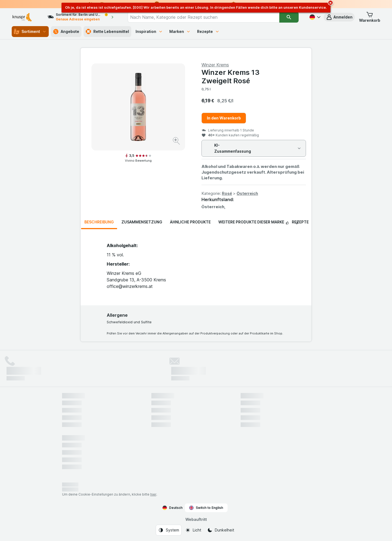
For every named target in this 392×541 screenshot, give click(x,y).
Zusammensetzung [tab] (142, 222)
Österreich (247, 193)
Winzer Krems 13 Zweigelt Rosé (230, 76)
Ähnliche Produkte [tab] (190, 222)
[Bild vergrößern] (177, 142)
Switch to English (206, 508)
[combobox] (203, 17)
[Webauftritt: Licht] (193, 530)
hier (153, 494)
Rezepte (208, 31)
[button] (339, 17)
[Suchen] (289, 17)
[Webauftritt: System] (169, 530)
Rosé (227, 193)
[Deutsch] (314, 17)
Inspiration (149, 31)
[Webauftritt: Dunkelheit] (221, 530)
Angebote (66, 32)
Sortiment (30, 32)
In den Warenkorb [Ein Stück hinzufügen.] (224, 118)
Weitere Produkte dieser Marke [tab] (251, 222)
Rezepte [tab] (300, 222)
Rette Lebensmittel (107, 32)
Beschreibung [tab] (99, 222)
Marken (180, 31)
